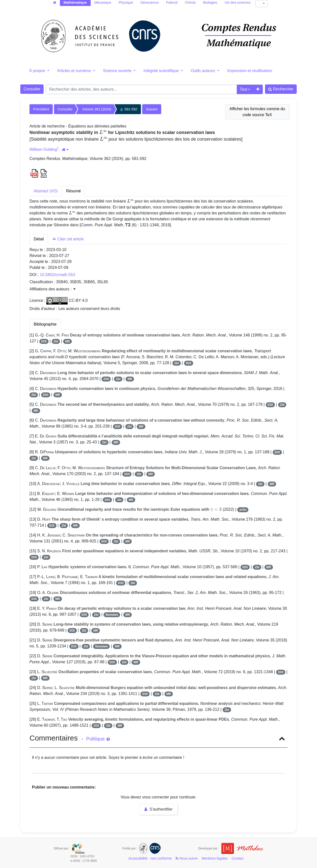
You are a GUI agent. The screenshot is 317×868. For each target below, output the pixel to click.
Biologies (210, 2)
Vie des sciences (238, 2)
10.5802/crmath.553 (57, 275)
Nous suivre (187, 858)
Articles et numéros (75, 71)
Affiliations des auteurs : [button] (53, 289)
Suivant (152, 109)
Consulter (32, 89)
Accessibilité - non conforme (150, 858)
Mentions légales (215, 858)
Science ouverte (118, 71)
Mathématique (75, 2)
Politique (98, 739)
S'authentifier (158, 809)
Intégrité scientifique (162, 71)
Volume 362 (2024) (97, 109)
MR (67, 341)
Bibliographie (45, 324)
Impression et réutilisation (250, 71)
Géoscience (150, 2)
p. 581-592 (129, 109)
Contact (238, 858)
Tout (243, 89)
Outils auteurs (203, 71)
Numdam (112, 615)
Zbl (56, 341)
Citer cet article (68, 239)
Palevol (172, 2)
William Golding (43, 149)
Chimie (190, 2)
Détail (39, 239)
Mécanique (103, 2)
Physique (126, 2)
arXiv (243, 510)
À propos (38, 71)
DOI (44, 341)
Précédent (41, 109)
